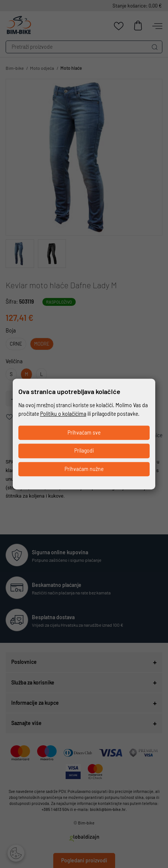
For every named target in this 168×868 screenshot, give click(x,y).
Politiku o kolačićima (63, 414)
